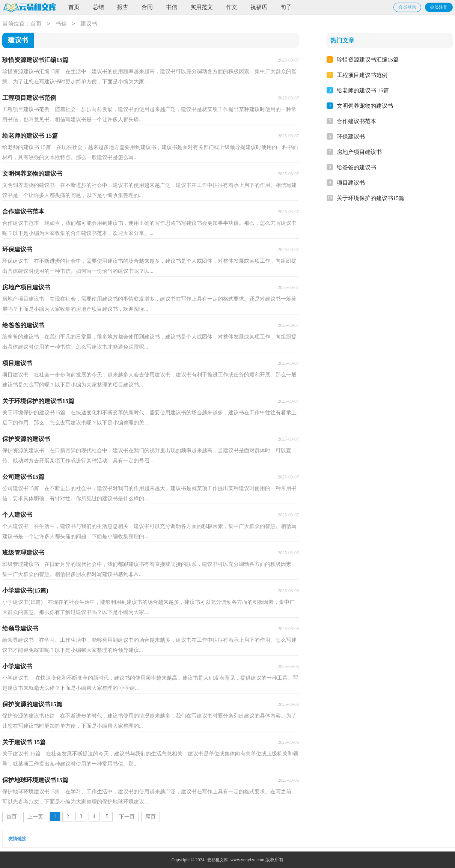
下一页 (127, 817)
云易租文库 (218, 860)
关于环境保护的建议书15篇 (371, 198)
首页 (74, 7)
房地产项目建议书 (359, 152)
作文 (232, 7)
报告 (123, 7)
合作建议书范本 (356, 121)
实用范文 (202, 7)
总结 (98, 7)
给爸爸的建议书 (356, 167)
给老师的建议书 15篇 (363, 90)
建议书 (89, 24)
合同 (147, 7)
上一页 (35, 817)
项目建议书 (351, 183)
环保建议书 (351, 137)
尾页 (151, 817)
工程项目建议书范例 (362, 75)
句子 (286, 7)
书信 (172, 7)
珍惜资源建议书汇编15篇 (368, 60)
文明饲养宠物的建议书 (365, 106)
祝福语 (259, 7)
